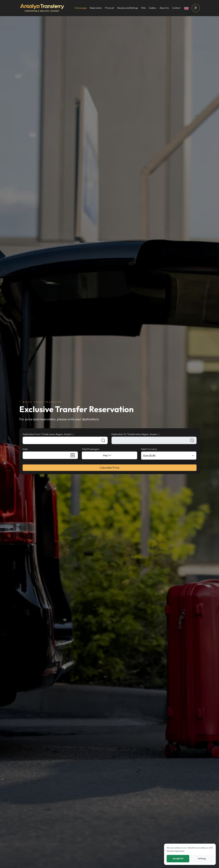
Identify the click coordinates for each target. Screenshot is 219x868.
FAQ (143, 8)
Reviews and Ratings (128, 8)
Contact (176, 8)
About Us (164, 8)
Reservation (96, 8)
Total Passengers (91, 449)
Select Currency (149, 449)
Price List (110, 8)
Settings (202, 858)
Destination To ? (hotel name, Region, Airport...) (135, 434)
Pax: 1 (106, 455)
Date (25, 449)
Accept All (178, 858)
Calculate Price (109, 468)
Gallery (153, 8)
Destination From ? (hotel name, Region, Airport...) (48, 434)
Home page (81, 8)
